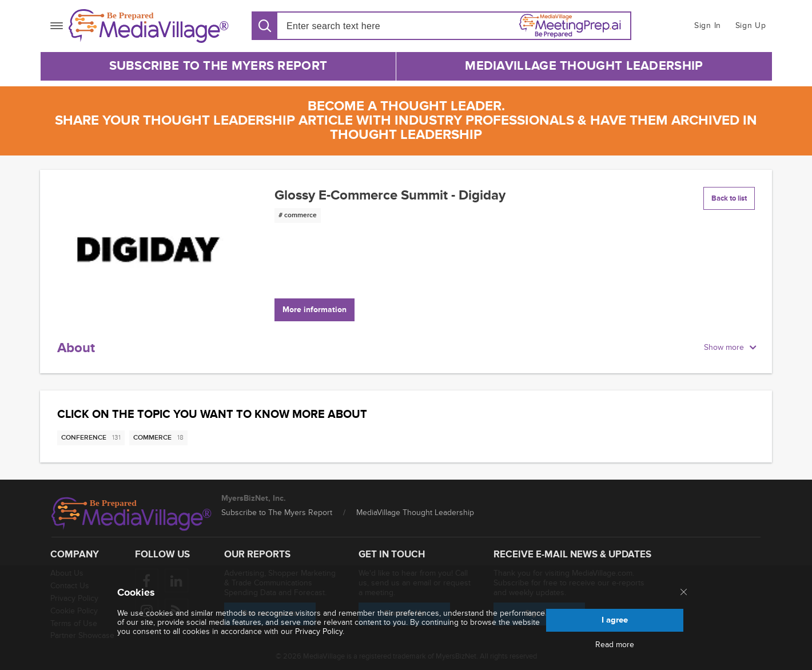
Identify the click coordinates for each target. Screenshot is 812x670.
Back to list (729, 198)
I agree (615, 620)
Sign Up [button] (751, 25)
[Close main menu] (684, 593)
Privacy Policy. (320, 631)
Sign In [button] (708, 25)
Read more (615, 645)
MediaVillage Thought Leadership (584, 66)
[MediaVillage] (149, 26)
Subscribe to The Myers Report (218, 66)
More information (315, 310)
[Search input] (352, 26)
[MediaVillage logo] (132, 514)
